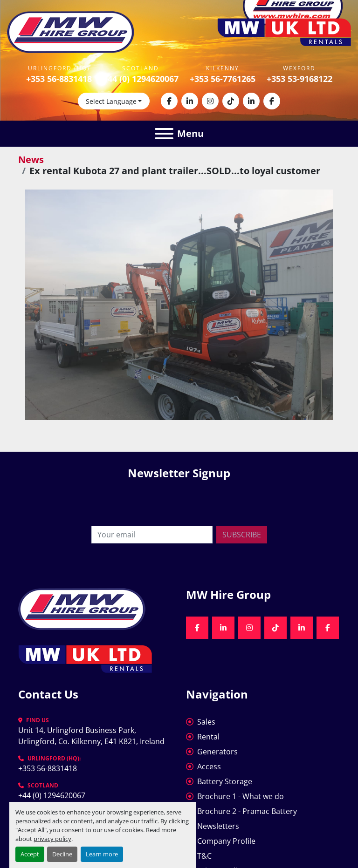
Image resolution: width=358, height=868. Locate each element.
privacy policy (52, 839)
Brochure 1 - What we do (241, 796)
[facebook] (169, 101)
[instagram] (210, 101)
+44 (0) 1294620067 (141, 79)
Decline (62, 854)
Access (209, 766)
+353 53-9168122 (299, 79)
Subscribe (242, 535)
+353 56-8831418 (59, 79)
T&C (204, 856)
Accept (30, 854)
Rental (208, 737)
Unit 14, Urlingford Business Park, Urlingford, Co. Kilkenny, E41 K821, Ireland (91, 736)
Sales (206, 722)
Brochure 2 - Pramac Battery (247, 811)
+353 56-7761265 (223, 79)
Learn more (102, 854)
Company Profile (226, 841)
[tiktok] (231, 101)
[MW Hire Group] (82, 608)
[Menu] (164, 134)
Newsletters (218, 826)
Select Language (111, 101)
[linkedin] (190, 101)
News (31, 159)
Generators (217, 752)
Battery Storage (225, 781)
